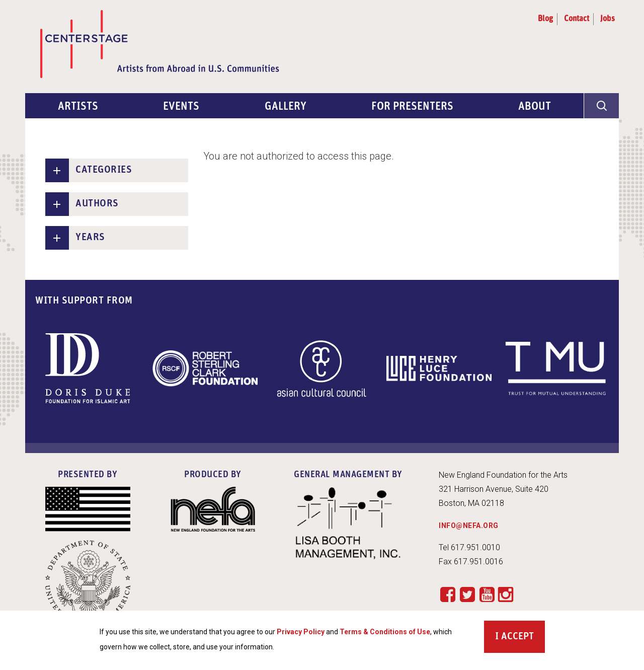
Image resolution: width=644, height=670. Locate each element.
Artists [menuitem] (78, 107)
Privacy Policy (301, 637)
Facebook (448, 594)
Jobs (608, 19)
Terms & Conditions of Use (385, 637)
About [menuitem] (535, 107)
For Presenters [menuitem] (412, 107)
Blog (545, 19)
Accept (517, 642)
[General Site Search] (601, 106)
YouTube (487, 594)
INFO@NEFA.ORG (469, 526)
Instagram (506, 595)
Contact (577, 19)
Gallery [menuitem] (286, 107)
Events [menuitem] (181, 107)
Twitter (467, 594)
